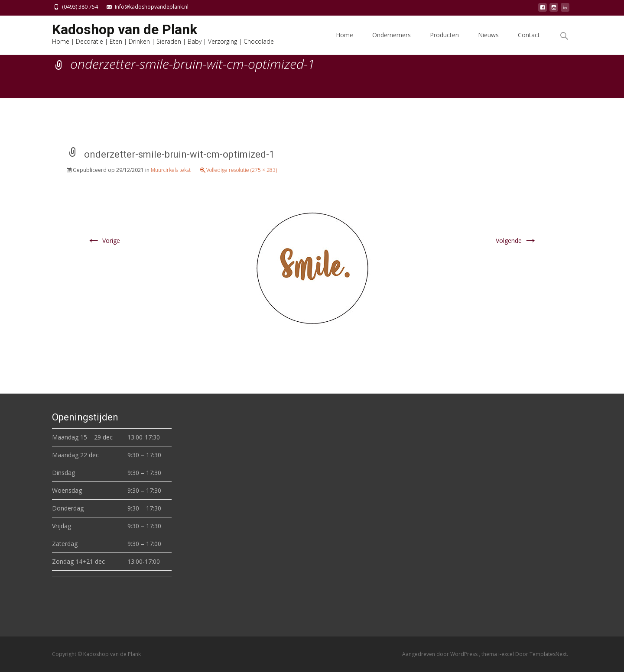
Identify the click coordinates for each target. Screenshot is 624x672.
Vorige (103, 241)
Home (344, 43)
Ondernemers (392, 43)
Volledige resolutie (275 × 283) (242, 170)
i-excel (507, 654)
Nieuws (488, 43)
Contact (529, 43)
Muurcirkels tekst (171, 170)
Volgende (517, 241)
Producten (444, 43)
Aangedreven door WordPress (440, 654)
